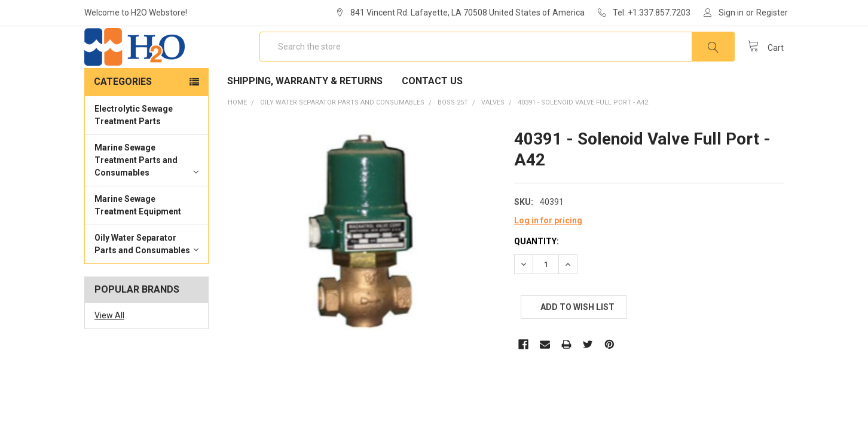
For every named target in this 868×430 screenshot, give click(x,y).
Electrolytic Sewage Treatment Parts (134, 150)
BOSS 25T (453, 137)
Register (772, 13)
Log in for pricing (548, 255)
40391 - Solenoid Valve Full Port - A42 (583, 137)
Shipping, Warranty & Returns (305, 116)
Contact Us (432, 116)
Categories (123, 116)
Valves (493, 137)
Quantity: (537, 276)
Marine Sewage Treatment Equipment (138, 240)
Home (237, 137)
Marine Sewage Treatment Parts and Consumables (146, 195)
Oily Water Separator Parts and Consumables (146, 279)
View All (109, 350)
